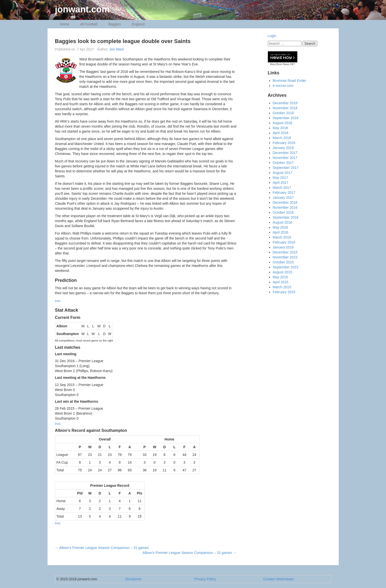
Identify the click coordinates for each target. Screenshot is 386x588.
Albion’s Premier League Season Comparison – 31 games (102, 548)
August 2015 (283, 272)
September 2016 (286, 217)
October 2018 (283, 113)
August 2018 (283, 123)
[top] (58, 301)
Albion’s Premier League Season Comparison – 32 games (190, 553)
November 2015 (285, 257)
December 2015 (285, 252)
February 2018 (284, 143)
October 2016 (283, 212)
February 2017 (284, 193)
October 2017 (283, 163)
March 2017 (282, 188)
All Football (89, 24)
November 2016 (285, 207)
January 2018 (283, 148)
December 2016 (285, 202)
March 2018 (282, 138)
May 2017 (280, 178)
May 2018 (280, 128)
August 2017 (283, 173)
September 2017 (286, 168)
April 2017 (281, 183)
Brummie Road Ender (290, 81)
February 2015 (284, 292)
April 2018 (281, 133)
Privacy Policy (205, 579)
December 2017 (285, 153)
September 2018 (286, 118)
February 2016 (284, 242)
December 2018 (285, 103)
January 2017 (283, 197)
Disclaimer (133, 579)
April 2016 (281, 232)
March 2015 (282, 287)
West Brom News (280, 64)
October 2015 (283, 262)
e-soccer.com (283, 86)
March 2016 (282, 237)
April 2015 (281, 282)
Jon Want (117, 49)
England (138, 24)
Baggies (115, 24)
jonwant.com (82, 9)
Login (272, 36)
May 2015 (280, 277)
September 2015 (286, 267)
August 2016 (283, 222)
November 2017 (285, 158)
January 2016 (283, 247)
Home (65, 24)
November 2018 (285, 108)
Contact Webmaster (279, 579)
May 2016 (280, 227)
